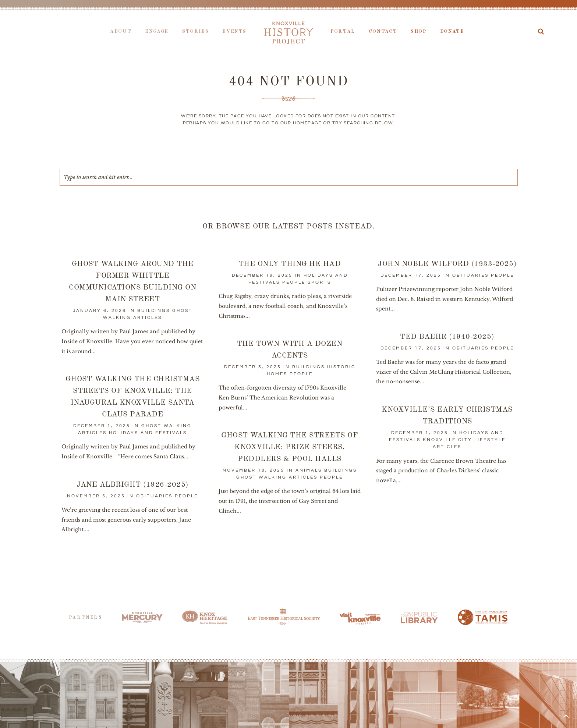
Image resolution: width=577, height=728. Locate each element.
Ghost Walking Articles (277, 477)
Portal (343, 31)
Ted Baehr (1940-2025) (447, 337)
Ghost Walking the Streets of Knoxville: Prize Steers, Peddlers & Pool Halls (290, 447)
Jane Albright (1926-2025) (133, 485)
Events (234, 31)
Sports (319, 282)
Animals (309, 470)
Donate (452, 31)
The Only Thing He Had (290, 264)
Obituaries (470, 275)
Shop (419, 31)
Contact (383, 31)
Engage (157, 31)
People (294, 282)
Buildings (154, 311)
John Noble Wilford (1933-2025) (447, 264)
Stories (195, 31)
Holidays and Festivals (148, 433)
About (121, 31)
